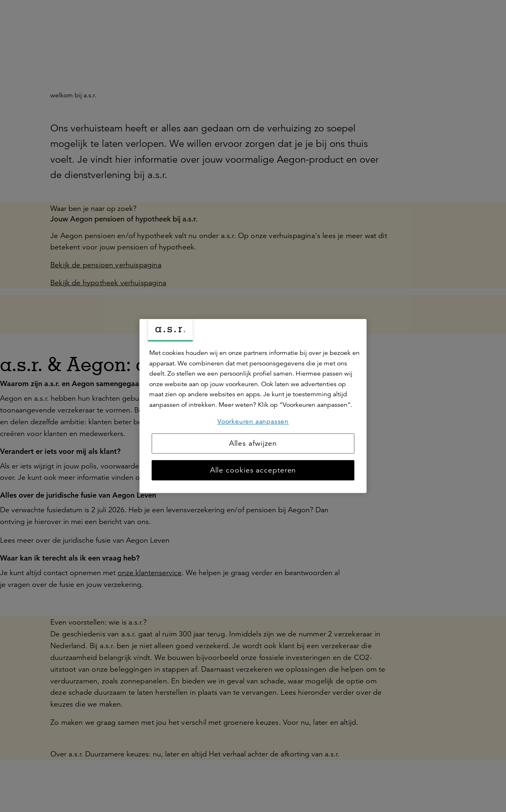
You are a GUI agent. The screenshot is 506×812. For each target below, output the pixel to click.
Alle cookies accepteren (253, 470)
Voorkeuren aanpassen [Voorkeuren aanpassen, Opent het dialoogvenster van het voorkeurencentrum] (253, 421)
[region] (253, 406)
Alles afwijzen (253, 444)
